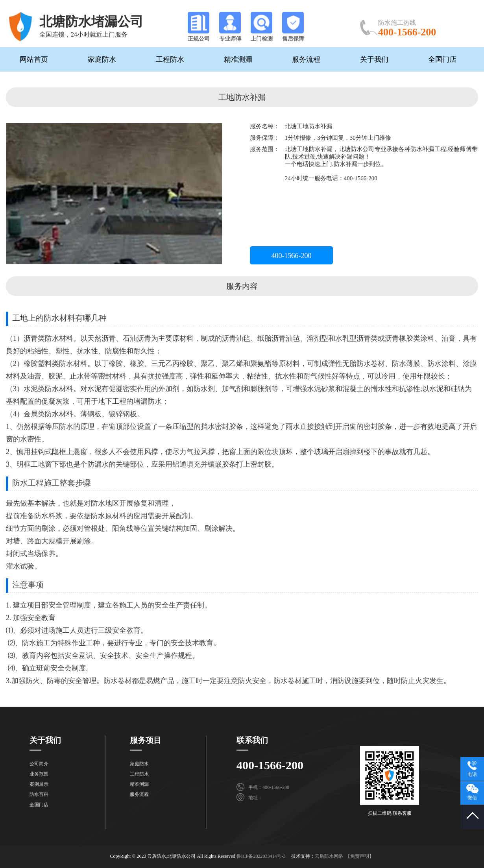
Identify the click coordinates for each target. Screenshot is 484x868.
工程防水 (170, 59)
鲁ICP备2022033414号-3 (261, 856)
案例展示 (39, 784)
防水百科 (39, 794)
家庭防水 (102, 59)
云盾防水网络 (329, 856)
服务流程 (306, 59)
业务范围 (39, 774)
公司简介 (39, 764)
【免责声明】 (360, 856)
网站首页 (34, 59)
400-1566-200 (292, 256)
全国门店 (442, 59)
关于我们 (374, 59)
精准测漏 (238, 59)
